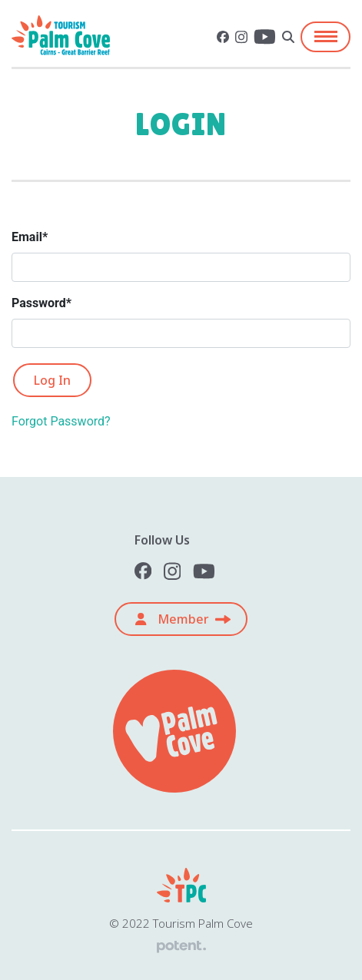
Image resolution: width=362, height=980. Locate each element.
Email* (30, 237)
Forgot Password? (61, 421)
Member (172, 619)
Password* (42, 303)
